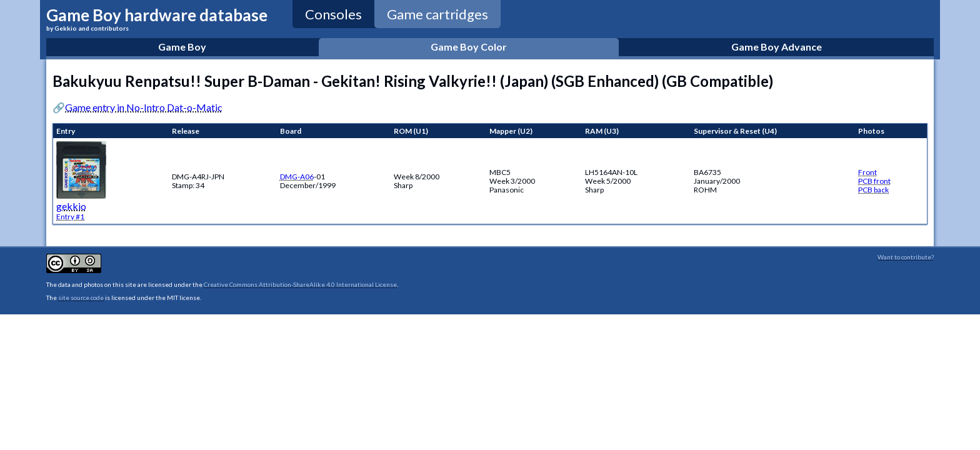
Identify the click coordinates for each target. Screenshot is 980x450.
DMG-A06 (297, 177)
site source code (81, 297)
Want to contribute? (906, 257)
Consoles (333, 14)
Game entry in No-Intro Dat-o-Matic (144, 107)
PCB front (874, 181)
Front (867, 172)
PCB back (873, 190)
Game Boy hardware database (157, 18)
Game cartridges (437, 14)
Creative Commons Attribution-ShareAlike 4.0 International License (300, 284)
